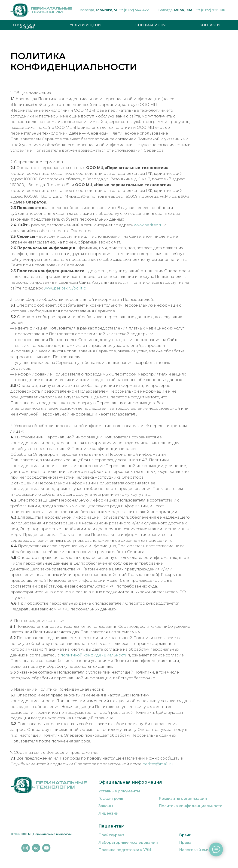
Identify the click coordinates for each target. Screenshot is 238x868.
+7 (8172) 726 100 (211, 10)
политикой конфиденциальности (94, 655)
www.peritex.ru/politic (65, 288)
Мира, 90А (183, 10)
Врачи (185, 835)
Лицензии (108, 813)
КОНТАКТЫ (210, 25)
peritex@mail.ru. (158, 764)
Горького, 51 (107, 10)
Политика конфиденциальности (191, 806)
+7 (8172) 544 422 (134, 10)
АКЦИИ (27, 27)
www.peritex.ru (148, 225)
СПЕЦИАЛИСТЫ (151, 25)
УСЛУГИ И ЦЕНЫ (86, 25)
